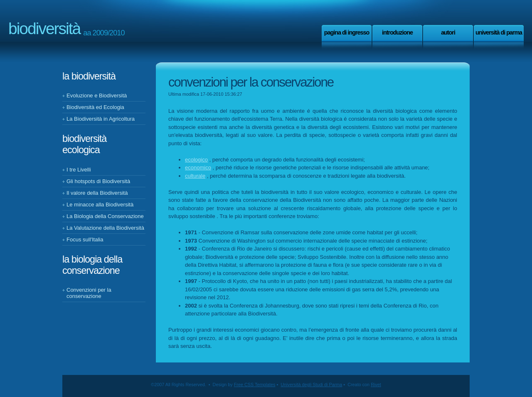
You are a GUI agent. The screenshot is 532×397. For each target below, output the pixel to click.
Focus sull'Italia (85, 239)
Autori (448, 32)
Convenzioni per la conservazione (89, 293)
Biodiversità (44, 29)
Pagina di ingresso (347, 32)
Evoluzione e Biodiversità (97, 96)
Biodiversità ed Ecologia (95, 107)
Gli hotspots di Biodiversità (98, 181)
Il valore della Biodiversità (97, 193)
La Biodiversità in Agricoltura (101, 119)
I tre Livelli (79, 170)
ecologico (196, 160)
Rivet (376, 385)
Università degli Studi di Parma (311, 385)
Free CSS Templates (255, 385)
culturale (195, 176)
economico (198, 167)
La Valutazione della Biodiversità (105, 228)
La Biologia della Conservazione (105, 216)
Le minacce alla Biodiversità (100, 205)
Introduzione (397, 32)
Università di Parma (499, 32)
